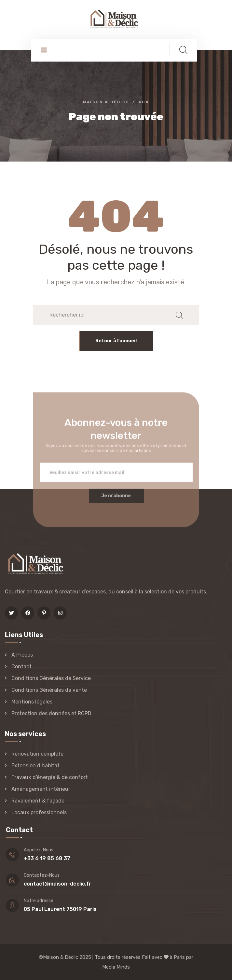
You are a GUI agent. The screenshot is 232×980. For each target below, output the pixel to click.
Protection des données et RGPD (51, 713)
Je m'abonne (116, 499)
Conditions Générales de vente (49, 690)
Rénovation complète (37, 754)
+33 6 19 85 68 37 (47, 858)
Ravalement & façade (38, 801)
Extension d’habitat (35, 766)
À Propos (22, 655)
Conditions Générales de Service (51, 678)
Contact (21, 667)
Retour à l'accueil (116, 341)
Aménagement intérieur (41, 789)
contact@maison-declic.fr (57, 884)
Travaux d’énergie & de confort (50, 777)
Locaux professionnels (39, 812)
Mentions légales (32, 702)
